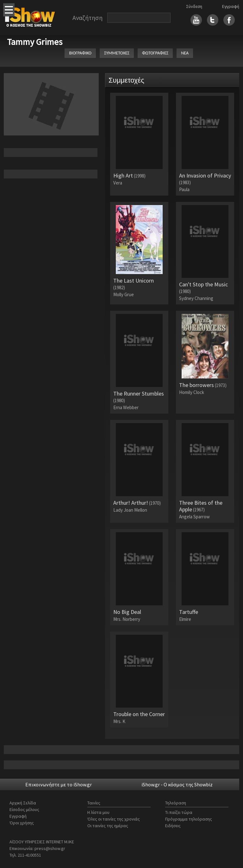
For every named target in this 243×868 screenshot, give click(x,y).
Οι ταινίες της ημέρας (108, 826)
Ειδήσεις (173, 826)
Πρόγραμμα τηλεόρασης (189, 819)
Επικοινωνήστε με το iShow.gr (59, 784)
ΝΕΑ (185, 53)
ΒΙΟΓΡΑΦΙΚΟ (80, 53)
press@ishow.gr (50, 848)
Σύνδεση (194, 6)
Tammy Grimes (35, 42)
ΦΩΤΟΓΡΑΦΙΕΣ (155, 53)
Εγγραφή (231, 6)
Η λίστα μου (98, 812)
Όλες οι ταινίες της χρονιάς (114, 819)
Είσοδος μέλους (24, 809)
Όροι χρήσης (22, 823)
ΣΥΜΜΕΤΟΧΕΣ (117, 53)
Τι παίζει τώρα (179, 812)
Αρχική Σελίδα (23, 803)
